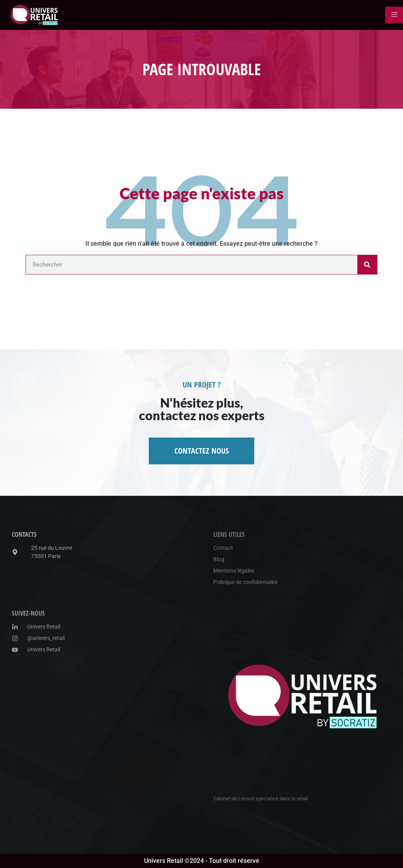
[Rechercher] (367, 265)
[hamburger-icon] (394, 15)
